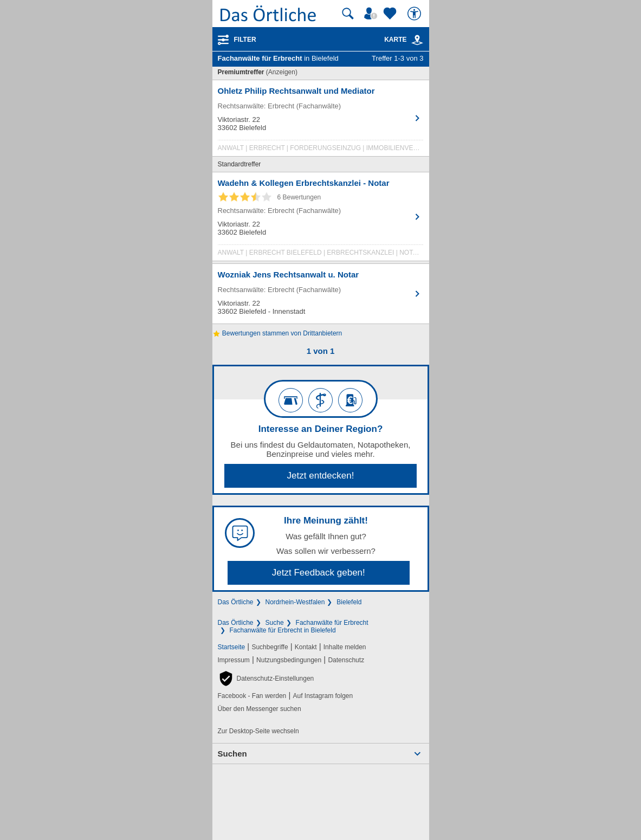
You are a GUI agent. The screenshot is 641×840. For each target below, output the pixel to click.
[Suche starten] (348, 14)
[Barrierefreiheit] (416, 14)
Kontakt (306, 647)
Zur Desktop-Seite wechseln (258, 731)
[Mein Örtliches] (372, 14)
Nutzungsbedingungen (289, 660)
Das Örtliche (236, 602)
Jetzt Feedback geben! (319, 573)
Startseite (232, 647)
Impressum (234, 660)
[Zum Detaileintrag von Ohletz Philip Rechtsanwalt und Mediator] (321, 121)
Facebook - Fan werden (252, 696)
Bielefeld (349, 602)
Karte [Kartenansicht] (404, 40)
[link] (417, 40)
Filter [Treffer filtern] (245, 40)
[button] (266, 679)
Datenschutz (346, 660)
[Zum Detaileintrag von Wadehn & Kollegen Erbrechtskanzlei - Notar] (321, 219)
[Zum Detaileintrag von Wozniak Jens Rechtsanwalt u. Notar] (321, 294)
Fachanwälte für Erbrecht (332, 623)
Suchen (232, 754)
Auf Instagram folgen (323, 696)
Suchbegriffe (270, 647)
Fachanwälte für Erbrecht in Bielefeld (283, 630)
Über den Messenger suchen (260, 709)
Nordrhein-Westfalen (295, 602)
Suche (275, 623)
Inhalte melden (345, 647)
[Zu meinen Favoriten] (391, 14)
